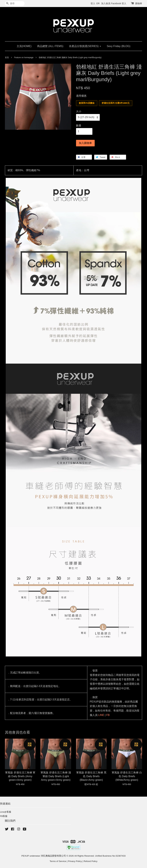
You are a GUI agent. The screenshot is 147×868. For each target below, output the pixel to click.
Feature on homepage (24, 57)
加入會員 (106, 3)
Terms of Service (58, 861)
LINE (101, 715)
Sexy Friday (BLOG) (119, 46)
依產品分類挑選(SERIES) (85, 46)
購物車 (139, 3)
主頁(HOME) (24, 46)
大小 (79, 111)
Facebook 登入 (119, 3)
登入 (93, 3)
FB (108, 715)
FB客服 (4, 816)
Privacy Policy (75, 861)
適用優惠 (81, 96)
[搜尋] (15, 4)
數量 (79, 126)
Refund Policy (91, 861)
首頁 (7, 57)
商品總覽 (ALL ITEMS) (50, 46)
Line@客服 (6, 812)
